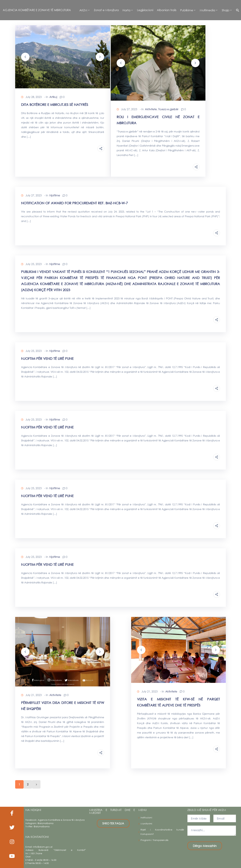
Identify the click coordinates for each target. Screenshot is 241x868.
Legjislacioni (145, 10)
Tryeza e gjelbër (168, 109)
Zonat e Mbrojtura (106, 10)
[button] (237, 10)
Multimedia (207, 10)
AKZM (83, 10)
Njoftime (55, 195)
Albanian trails (167, 10)
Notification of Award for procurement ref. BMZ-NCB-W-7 (74, 203)
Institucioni (146, 818)
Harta (126, 10)
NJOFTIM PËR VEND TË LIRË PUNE (47, 359)
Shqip (226, 10)
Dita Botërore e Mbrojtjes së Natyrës (55, 105)
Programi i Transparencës (154, 840)
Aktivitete (151, 109)
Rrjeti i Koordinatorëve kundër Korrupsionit (162, 832)
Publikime (187, 10)
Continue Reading (41, 148)
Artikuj (53, 97)
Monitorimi (146, 824)
